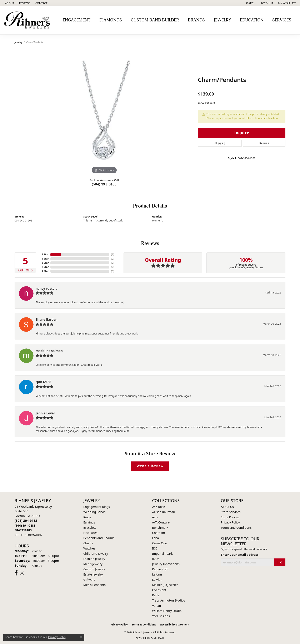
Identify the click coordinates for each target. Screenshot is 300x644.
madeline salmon (49, 351)
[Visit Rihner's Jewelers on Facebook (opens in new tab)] (16, 573)
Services (282, 20)
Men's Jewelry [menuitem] (93, 564)
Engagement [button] (77, 20)
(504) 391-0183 (104, 184)
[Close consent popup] (81, 637)
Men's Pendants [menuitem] (94, 585)
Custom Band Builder (155, 20)
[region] (104, 113)
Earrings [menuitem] (89, 522)
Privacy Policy (230, 522)
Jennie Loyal (45, 413)
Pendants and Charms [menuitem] (99, 538)
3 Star (45, 263)
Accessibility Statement (175, 625)
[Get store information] (28, 535)
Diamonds (111, 20)
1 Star (45, 271)
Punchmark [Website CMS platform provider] (158, 638)
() (113, 254)
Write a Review (150, 466)
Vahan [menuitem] (156, 606)
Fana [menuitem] (156, 538)
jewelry (18, 42)
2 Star (45, 267)
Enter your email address (240, 554)
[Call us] (23, 530)
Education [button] (252, 20)
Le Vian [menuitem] (157, 580)
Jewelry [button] (222, 20)
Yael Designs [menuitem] (161, 616)
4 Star (45, 259)
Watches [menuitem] (89, 548)
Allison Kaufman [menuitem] (164, 512)
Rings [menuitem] (87, 517)
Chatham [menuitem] (159, 533)
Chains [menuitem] (88, 543)
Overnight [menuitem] (159, 590)
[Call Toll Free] (25, 525)
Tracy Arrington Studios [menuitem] (169, 600)
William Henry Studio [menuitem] (167, 611)
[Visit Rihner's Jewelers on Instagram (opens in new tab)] (22, 573)
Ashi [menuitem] (155, 517)
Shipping (220, 143)
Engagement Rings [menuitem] (97, 507)
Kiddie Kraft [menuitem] (160, 569)
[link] (9, 3)
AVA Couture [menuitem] (161, 522)
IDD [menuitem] (155, 548)
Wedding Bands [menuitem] (94, 512)
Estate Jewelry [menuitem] (93, 574)
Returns (264, 143)
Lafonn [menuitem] (157, 574)
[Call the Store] (26, 521)
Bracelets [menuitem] (90, 528)
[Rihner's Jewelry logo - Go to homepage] (28, 20)
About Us (227, 507)
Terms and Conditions (236, 528)
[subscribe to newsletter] (280, 562)
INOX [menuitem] (156, 559)
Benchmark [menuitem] (160, 528)
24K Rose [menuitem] (159, 507)
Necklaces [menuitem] (90, 533)
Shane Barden (46, 320)
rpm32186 (43, 382)
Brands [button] (196, 20)
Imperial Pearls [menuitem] (163, 554)
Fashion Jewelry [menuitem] (94, 559)
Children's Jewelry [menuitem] (96, 554)
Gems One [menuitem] (159, 543)
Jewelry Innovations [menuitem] (166, 564)
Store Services (231, 512)
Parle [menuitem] (156, 595)
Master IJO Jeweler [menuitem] (165, 585)
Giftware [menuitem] (89, 580)
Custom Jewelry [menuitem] (94, 569)
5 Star (45, 254)
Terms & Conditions (144, 625)
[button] (250, 3)
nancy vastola (46, 288)
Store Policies (230, 517)
